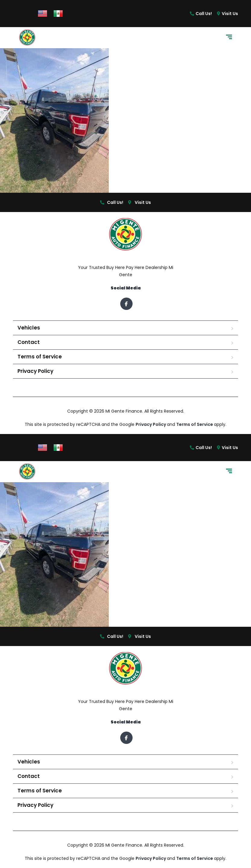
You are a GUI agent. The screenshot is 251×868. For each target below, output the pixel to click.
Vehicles (29, 328)
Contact (29, 342)
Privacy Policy (35, 371)
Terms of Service (40, 357)
